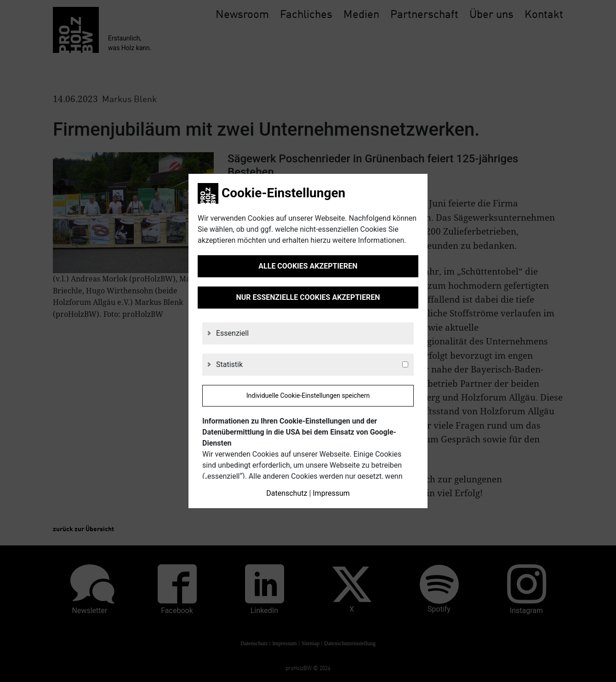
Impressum (331, 493)
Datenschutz (287, 493)
